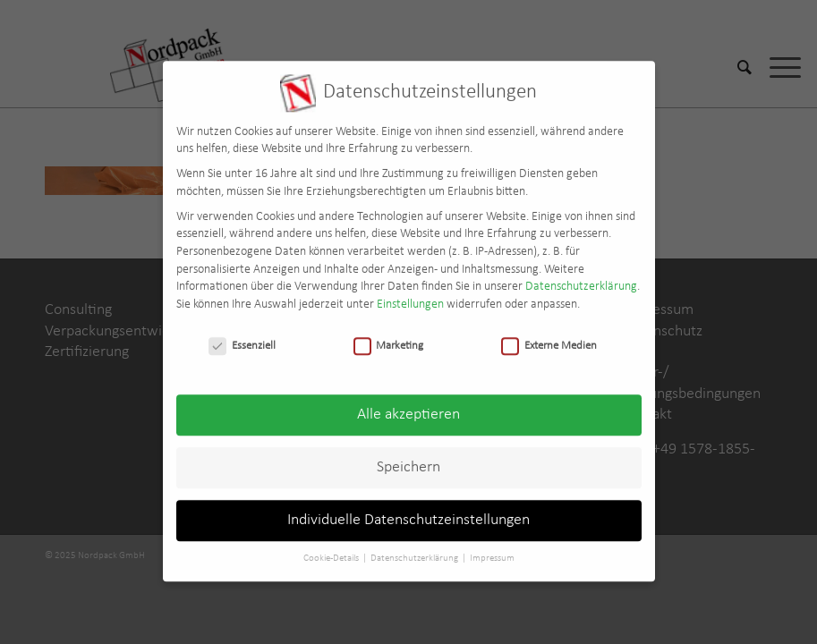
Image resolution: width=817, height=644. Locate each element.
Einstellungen (410, 295)
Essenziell (242, 336)
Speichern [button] (408, 458)
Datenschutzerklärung (581, 277)
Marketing (389, 336)
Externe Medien (549, 336)
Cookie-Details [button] (332, 549)
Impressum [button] (492, 549)
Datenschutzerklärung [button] (415, 549)
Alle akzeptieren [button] (408, 406)
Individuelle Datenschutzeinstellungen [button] (408, 511)
